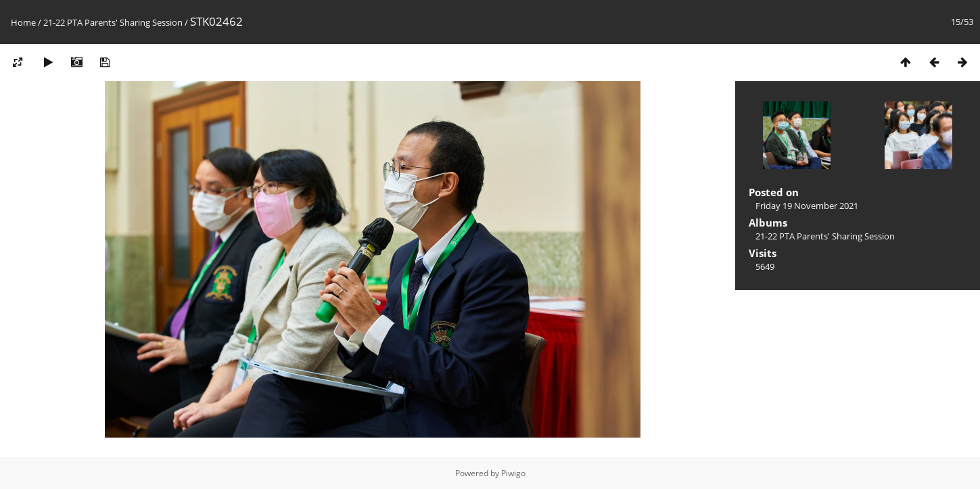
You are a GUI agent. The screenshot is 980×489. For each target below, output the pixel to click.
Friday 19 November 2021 (807, 206)
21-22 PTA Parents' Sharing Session (113, 22)
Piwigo (513, 473)
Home (23, 22)
